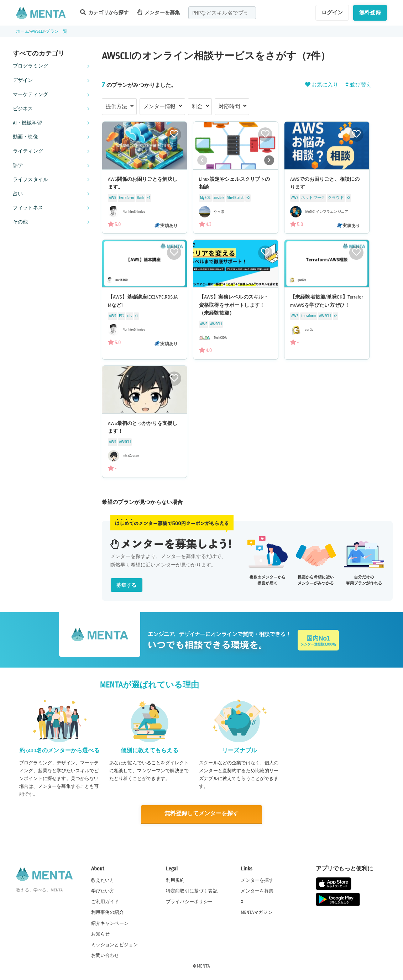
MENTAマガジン (257, 912)
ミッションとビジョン (115, 944)
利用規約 (175, 880)
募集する (127, 585)
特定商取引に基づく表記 (192, 891)
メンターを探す (257, 880)
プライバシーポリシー (189, 901)
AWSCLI (37, 31)
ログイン (332, 12)
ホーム (22, 31)
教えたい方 (103, 880)
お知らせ (101, 933)
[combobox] (222, 13)
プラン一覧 (56, 31)
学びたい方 (103, 891)
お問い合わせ (105, 955)
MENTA (203, 965)
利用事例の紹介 (108, 912)
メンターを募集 (158, 12)
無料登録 (370, 12)
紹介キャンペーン (110, 923)
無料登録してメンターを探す (201, 814)
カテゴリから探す (104, 12)
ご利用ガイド (105, 901)
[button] (269, 160)
